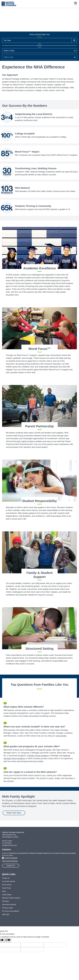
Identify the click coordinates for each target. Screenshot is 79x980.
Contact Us (11, 866)
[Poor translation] (8, 940)
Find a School (7, 885)
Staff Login (6, 914)
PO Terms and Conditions (11, 911)
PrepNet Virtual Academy (38, 756)
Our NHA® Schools (9, 881)
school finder (61, 736)
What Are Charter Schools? (11, 898)
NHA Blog (5, 901)
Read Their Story (14, 813)
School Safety (7, 895)
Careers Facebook (10, 858)
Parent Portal (7, 888)
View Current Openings (10, 861)
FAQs (4, 891)
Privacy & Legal (7, 908)
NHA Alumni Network (9, 905)
